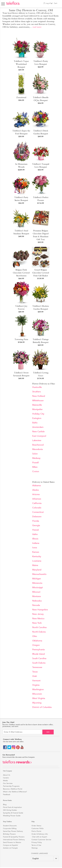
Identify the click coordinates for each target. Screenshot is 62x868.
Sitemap (35, 848)
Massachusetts (39, 574)
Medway (36, 458)
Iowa (35, 548)
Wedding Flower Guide (12, 816)
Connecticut (38, 512)
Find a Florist (36, 831)
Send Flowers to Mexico (12, 842)
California (37, 503)
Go (48, 732)
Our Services (8, 783)
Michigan (37, 579)
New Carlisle (38, 432)
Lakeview (37, 440)
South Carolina (39, 658)
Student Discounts (10, 826)
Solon (35, 454)
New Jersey (38, 614)
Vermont (36, 681)
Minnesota (37, 583)
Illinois (35, 539)
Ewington (37, 418)
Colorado (37, 508)
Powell (35, 463)
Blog (5, 804)
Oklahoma (37, 641)
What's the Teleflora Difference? (15, 792)
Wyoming (37, 703)
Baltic (35, 423)
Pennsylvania (38, 650)
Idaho (35, 534)
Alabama (37, 485)
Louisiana (37, 561)
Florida (36, 521)
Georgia (36, 525)
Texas (35, 672)
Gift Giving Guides (10, 810)
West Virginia (39, 698)
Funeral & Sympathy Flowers (14, 837)
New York (37, 623)
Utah (35, 676)
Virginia (36, 685)
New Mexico (38, 619)
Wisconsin (37, 694)
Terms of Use (36, 845)
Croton (36, 471)
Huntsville (37, 387)
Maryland (37, 570)
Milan (35, 467)
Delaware (37, 517)
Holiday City (38, 414)
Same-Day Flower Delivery (13, 831)
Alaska (35, 490)
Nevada (36, 605)
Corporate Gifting (10, 828)
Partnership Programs (11, 786)
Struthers (37, 392)
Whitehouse (38, 400)
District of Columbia (42, 707)
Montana (37, 596)
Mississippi (38, 587)
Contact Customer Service (41, 840)
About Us (7, 775)
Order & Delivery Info (40, 834)
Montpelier (37, 409)
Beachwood (38, 445)
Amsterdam (38, 427)
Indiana (36, 543)
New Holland (39, 396)
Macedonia (38, 449)
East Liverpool (39, 436)
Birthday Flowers (9, 834)
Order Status (36, 826)
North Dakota (39, 632)
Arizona (36, 494)
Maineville (37, 405)
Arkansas (37, 499)
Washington (38, 689)
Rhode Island (38, 654)
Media (5, 781)
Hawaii (36, 530)
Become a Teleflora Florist (13, 789)
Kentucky (37, 556)
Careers (6, 778)
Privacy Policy (37, 842)
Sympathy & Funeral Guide (13, 813)
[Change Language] (45, 858)
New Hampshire (40, 610)
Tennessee (37, 667)
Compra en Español (10, 845)
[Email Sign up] (23, 732)
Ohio (35, 636)
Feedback (7, 794)
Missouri (36, 592)
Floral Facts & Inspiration (12, 807)
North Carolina (39, 627)
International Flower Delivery (14, 840)
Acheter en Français (10, 848)
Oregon (36, 645)
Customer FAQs (38, 828)
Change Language (39, 853)
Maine (35, 565)
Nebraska (37, 601)
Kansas (36, 552)
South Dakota (39, 663)
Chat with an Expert (39, 837)
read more (37, 27)
